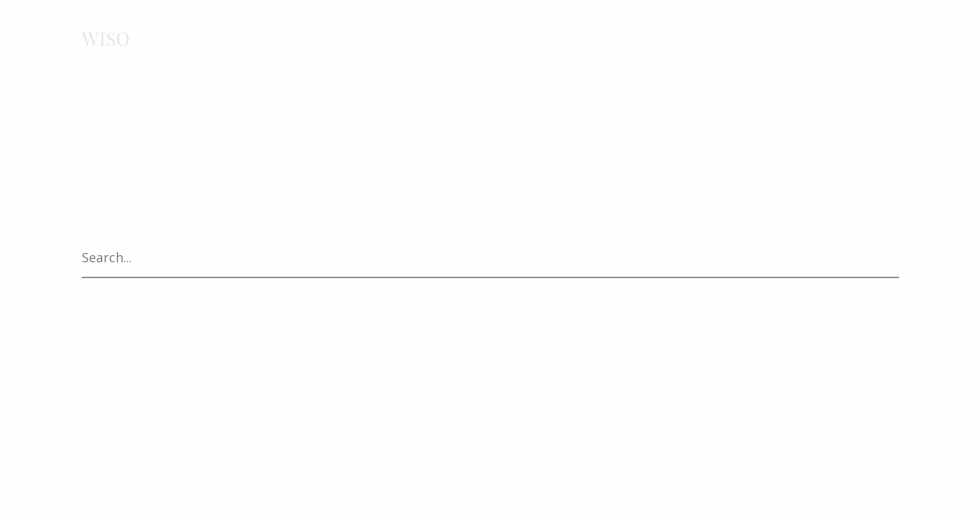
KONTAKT (500, 39)
